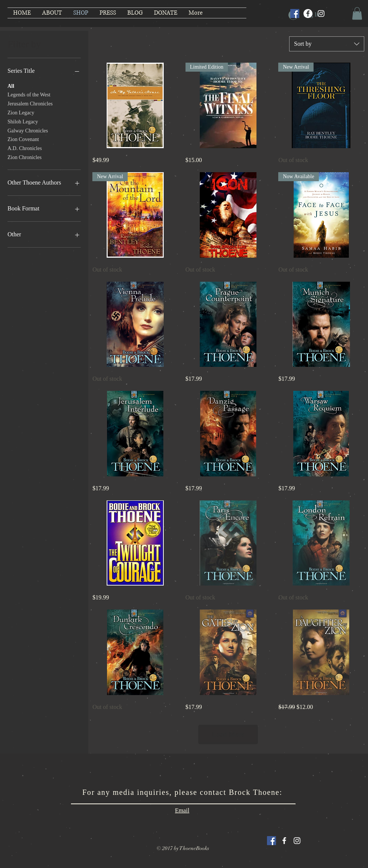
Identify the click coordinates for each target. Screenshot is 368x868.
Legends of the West (29, 94)
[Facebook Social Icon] (295, 14)
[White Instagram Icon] (297, 841)
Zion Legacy (21, 112)
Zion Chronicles (25, 157)
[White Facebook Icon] (284, 841)
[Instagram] (321, 14)
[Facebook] (308, 14)
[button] (357, 13)
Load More (228, 734)
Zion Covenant (23, 139)
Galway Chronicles (28, 130)
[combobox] (327, 44)
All (11, 85)
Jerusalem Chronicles (30, 103)
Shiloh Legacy (23, 121)
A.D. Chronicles (25, 148)
